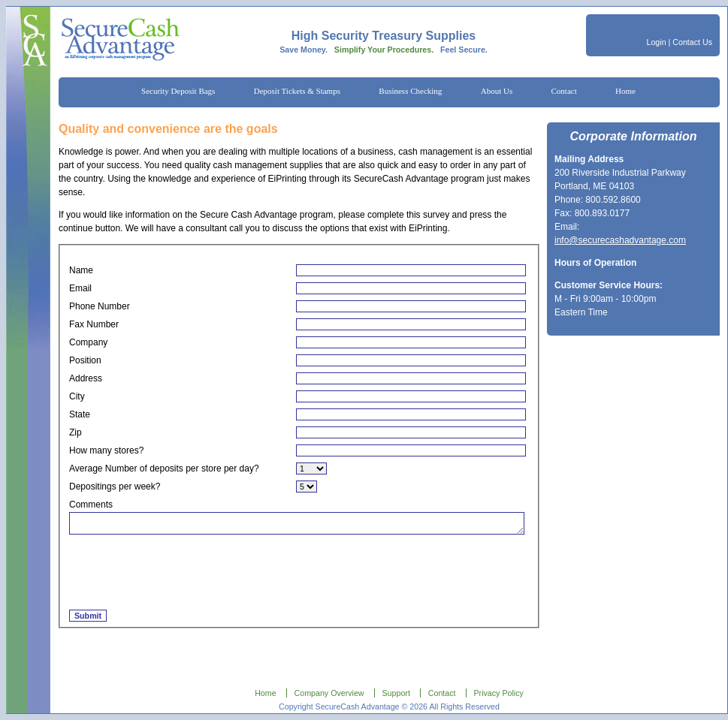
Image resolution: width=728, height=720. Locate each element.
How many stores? (106, 450)
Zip (76, 432)
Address (86, 378)
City (77, 396)
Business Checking (410, 91)
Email (80, 288)
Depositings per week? (115, 487)
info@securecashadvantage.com (620, 240)
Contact (564, 91)
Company (88, 342)
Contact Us (692, 42)
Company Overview (329, 693)
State (80, 414)
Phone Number (100, 306)
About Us (497, 91)
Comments (91, 505)
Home (625, 91)
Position (85, 360)
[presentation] (183, 573)
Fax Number (94, 324)
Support (396, 693)
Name (81, 270)
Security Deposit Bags (178, 91)
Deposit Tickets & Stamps (297, 91)
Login (657, 42)
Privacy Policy (499, 693)
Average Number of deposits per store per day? (164, 468)
